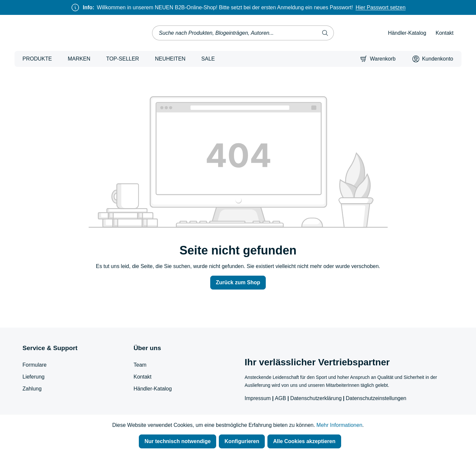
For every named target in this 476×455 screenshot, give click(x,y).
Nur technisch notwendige (178, 441)
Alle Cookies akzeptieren (304, 441)
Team (140, 365)
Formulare (35, 365)
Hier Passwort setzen (381, 7)
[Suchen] (325, 33)
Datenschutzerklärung (316, 398)
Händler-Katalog (407, 33)
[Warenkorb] (378, 59)
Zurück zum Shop (238, 282)
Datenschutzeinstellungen (376, 398)
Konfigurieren (242, 441)
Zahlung (32, 389)
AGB (281, 398)
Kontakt (445, 33)
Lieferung (34, 377)
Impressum (258, 398)
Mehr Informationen (339, 425)
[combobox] (235, 33)
